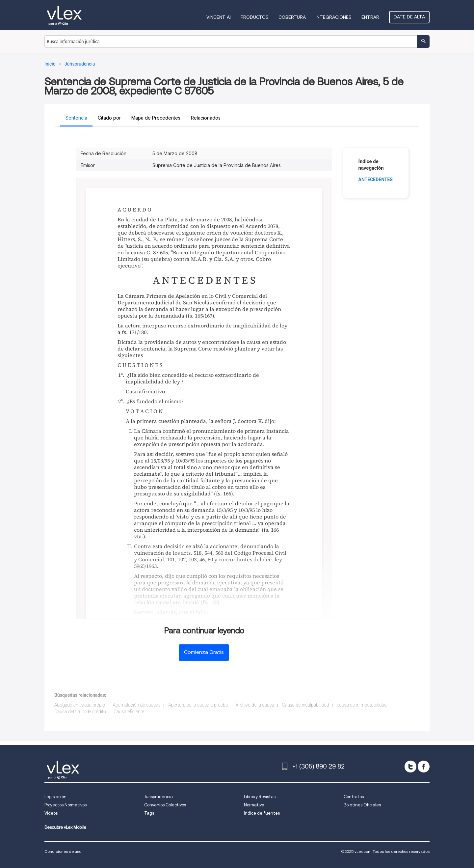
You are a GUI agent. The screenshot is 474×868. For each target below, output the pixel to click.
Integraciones (334, 17)
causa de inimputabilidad (362, 705)
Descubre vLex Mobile (65, 827)
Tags (149, 813)
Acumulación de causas (137, 705)
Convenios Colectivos (165, 805)
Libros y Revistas (260, 797)
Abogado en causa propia (80, 705)
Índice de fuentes (262, 813)
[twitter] (410, 767)
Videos (51, 813)
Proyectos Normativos (66, 805)
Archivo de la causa (255, 705)
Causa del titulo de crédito (80, 712)
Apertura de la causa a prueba (198, 705)
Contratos (354, 797)
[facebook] (424, 767)
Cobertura (292, 17)
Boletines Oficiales (362, 805)
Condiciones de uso (63, 851)
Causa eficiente (129, 712)
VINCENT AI (219, 17)
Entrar (370, 17)
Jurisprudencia (158, 797)
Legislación (55, 797)
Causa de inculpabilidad (305, 705)
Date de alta (409, 17)
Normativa (254, 805)
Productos (255, 17)
